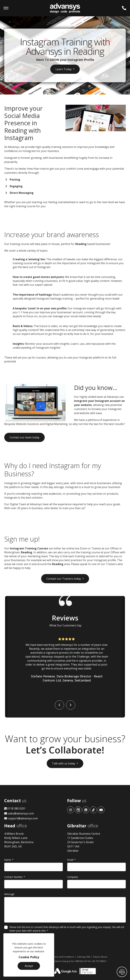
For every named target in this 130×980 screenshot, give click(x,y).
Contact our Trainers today (64, 579)
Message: (9, 894)
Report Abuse (100, 957)
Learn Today (64, 69)
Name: (9, 860)
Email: (71, 860)
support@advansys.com (21, 818)
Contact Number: (15, 877)
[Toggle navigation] (6, 8)
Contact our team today (24, 437)
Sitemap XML (84, 957)
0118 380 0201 (15, 808)
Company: (73, 877)
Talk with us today (64, 763)
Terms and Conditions (63, 957)
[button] (59, 705)
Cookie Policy (29, 957)
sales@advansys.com (19, 813)
